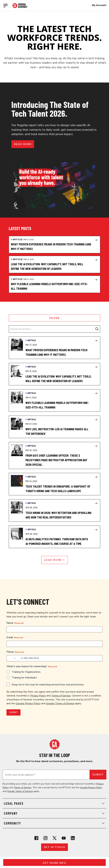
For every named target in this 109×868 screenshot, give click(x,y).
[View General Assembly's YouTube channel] (64, 838)
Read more (23, 144)
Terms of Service (61, 696)
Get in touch (54, 847)
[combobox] (13, 658)
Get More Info (54, 863)
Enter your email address (20, 775)
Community (54, 823)
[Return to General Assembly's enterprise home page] (20, 6)
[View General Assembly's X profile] (55, 838)
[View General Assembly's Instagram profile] (45, 838)
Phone (15, 652)
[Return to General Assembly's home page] (54, 744)
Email (15, 637)
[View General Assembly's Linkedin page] (73, 838)
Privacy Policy (38, 696)
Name (15, 623)
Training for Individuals (24, 678)
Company (54, 813)
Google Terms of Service (60, 703)
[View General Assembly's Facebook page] (36, 838)
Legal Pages (54, 803)
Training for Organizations (26, 672)
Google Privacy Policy (28, 703)
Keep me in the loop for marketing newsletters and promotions (48, 685)
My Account (99, 5)
